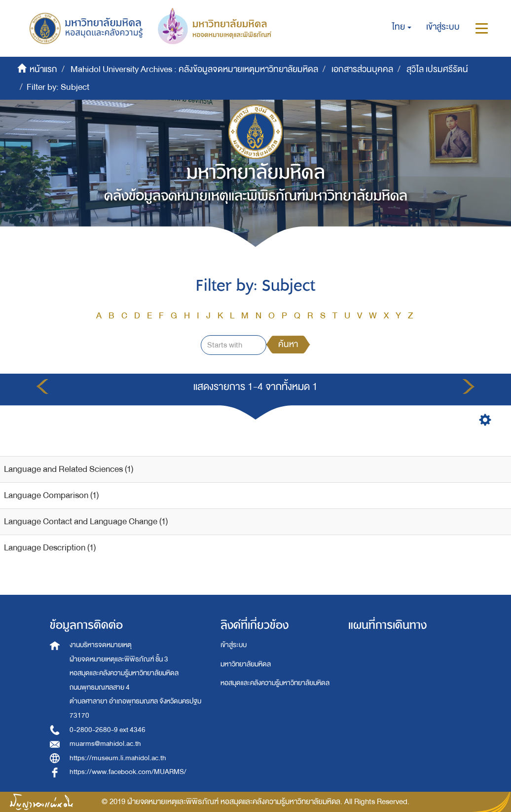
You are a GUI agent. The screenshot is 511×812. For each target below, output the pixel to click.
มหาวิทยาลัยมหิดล (246, 664)
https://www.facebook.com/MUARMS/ (128, 772)
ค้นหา (288, 344)
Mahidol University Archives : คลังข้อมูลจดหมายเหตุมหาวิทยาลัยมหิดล (194, 69)
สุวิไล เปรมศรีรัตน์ (437, 69)
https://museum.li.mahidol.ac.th (118, 758)
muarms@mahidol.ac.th (105, 744)
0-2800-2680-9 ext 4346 (108, 730)
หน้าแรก (43, 69)
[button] (402, 27)
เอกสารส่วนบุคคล (362, 69)
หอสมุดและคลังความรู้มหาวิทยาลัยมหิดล (275, 683)
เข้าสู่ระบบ (234, 645)
